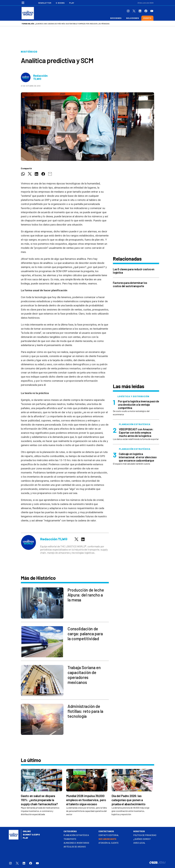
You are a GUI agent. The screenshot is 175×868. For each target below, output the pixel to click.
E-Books (60, 3)
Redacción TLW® (40, 77)
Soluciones (133, 18)
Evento (147, 18)
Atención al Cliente (109, 843)
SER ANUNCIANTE (107, 839)
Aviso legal (139, 843)
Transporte (70, 839)
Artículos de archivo (75, 847)
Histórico (29, 52)
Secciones (116, 18)
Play (72, 3)
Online (27, 831)
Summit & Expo (31, 835)
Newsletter (45, 3)
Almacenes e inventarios (76, 843)
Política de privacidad (145, 835)
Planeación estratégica (76, 835)
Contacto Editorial (109, 835)
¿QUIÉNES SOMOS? (142, 839)
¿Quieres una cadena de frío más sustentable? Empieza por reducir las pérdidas (72, 24)
